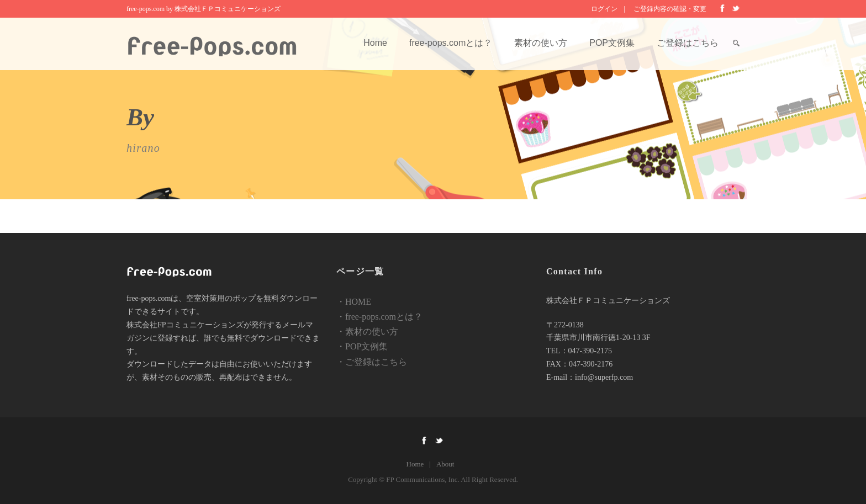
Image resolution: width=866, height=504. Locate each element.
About (445, 464)
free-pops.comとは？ (451, 43)
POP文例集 (612, 43)
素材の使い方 (541, 43)
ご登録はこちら (688, 43)
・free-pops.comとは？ (379, 317)
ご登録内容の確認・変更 (670, 9)
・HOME (354, 302)
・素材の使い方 (367, 331)
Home (375, 43)
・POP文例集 (362, 346)
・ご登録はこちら (372, 362)
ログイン (604, 9)
